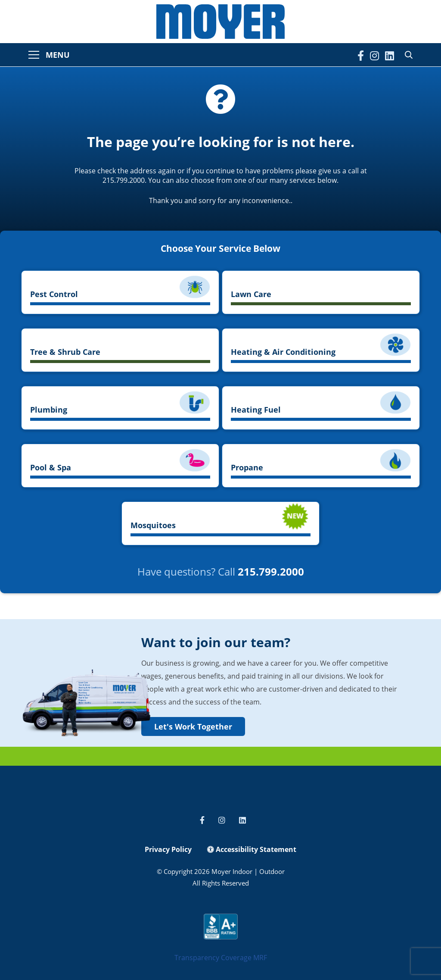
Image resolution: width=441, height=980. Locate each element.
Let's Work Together (193, 726)
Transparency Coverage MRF (221, 958)
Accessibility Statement (252, 849)
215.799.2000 (271, 571)
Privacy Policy (168, 849)
